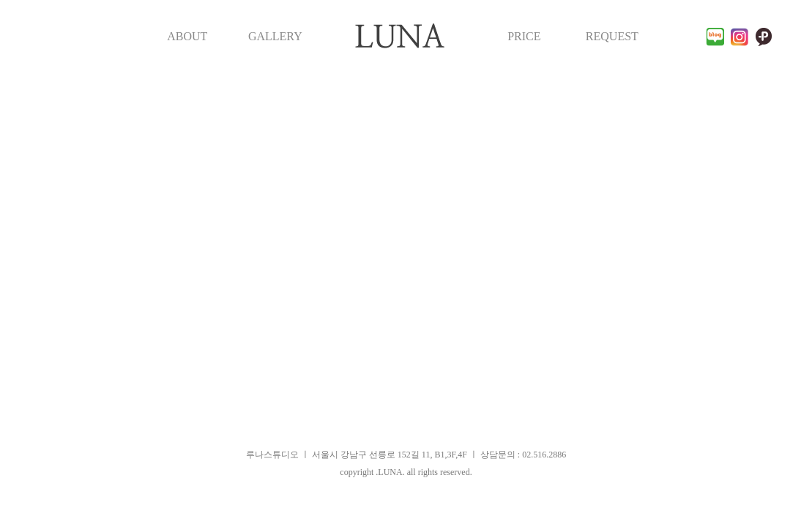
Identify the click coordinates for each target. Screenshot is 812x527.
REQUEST (612, 36)
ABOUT (187, 36)
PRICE (524, 36)
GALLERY (275, 36)
